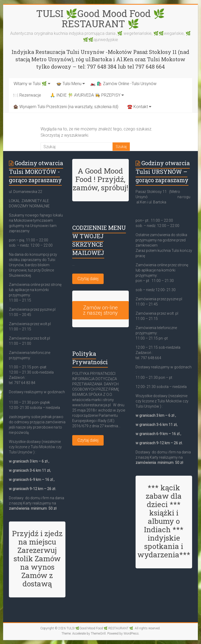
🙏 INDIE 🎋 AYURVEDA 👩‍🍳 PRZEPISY (85, 95)
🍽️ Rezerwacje (27, 95)
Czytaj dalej (88, 279)
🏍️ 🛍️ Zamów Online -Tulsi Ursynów (123, 84)
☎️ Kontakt (138, 107)
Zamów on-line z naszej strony (100, 310)
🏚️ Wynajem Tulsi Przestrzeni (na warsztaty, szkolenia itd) (66, 107)
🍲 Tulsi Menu (69, 84)
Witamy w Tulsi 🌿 (30, 84)
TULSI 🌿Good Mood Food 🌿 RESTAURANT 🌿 (100, 18)
